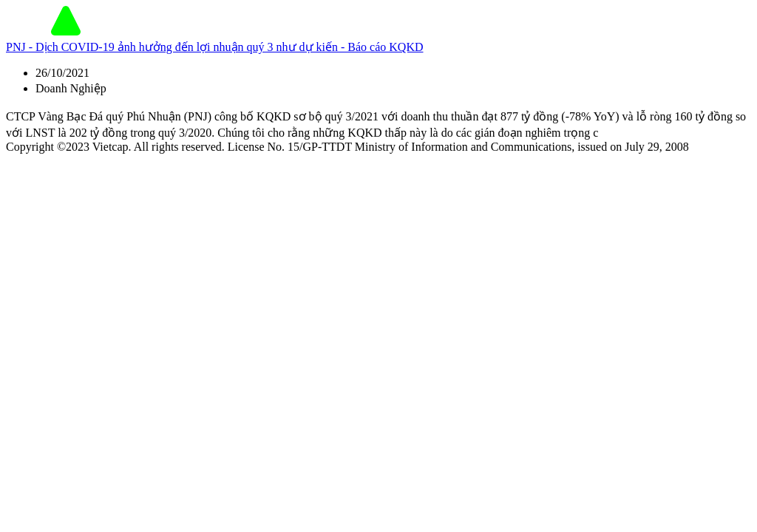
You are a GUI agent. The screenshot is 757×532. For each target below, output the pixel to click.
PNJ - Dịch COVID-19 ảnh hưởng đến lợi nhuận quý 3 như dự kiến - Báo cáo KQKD (215, 47)
